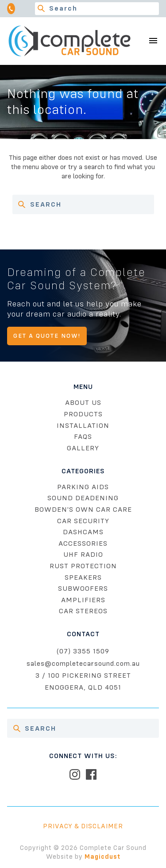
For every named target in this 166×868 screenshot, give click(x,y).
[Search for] (97, 9)
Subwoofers (83, 589)
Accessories (83, 543)
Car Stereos (83, 611)
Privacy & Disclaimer (83, 826)
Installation (83, 426)
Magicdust (102, 857)
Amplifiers (83, 600)
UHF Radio (83, 555)
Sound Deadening (83, 498)
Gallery (83, 448)
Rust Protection (83, 566)
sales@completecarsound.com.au (83, 664)
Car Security (83, 521)
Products (83, 414)
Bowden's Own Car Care (83, 509)
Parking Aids (83, 487)
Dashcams (83, 532)
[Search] (41, 9)
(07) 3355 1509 (83, 651)
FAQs (83, 437)
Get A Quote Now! (47, 336)
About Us (83, 403)
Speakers (83, 577)
